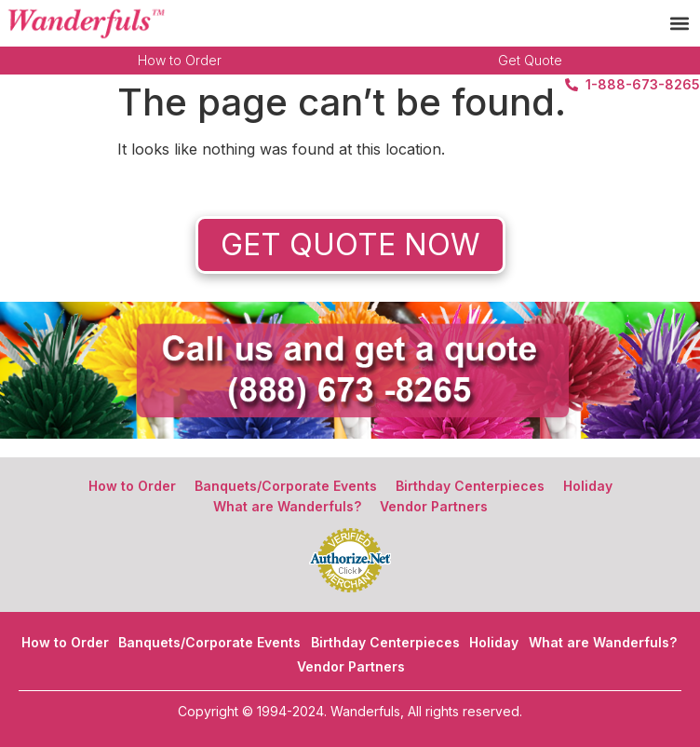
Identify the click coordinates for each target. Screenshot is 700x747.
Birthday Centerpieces (470, 486)
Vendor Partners (434, 506)
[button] (680, 24)
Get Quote (530, 60)
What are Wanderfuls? (287, 506)
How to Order (180, 60)
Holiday (588, 486)
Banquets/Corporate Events (286, 486)
